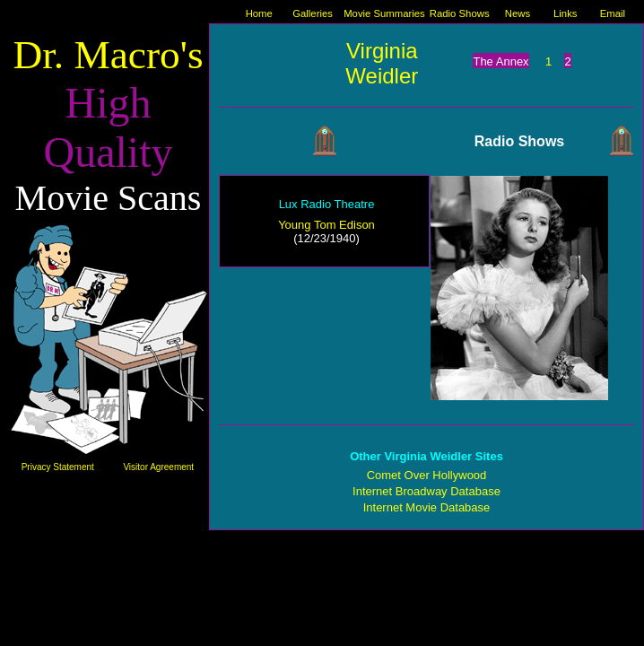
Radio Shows (460, 13)
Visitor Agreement (158, 467)
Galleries (313, 13)
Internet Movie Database (427, 507)
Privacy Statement (58, 467)
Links (565, 13)
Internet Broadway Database (426, 491)
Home (259, 13)
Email (613, 13)
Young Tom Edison (326, 225)
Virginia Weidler (382, 63)
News (518, 13)
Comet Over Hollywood (427, 475)
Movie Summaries (384, 13)
